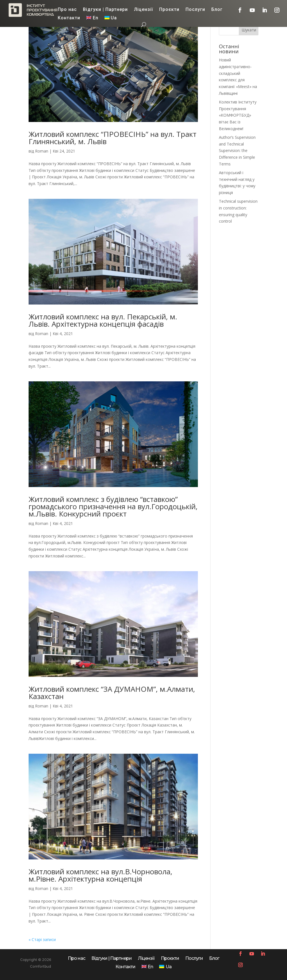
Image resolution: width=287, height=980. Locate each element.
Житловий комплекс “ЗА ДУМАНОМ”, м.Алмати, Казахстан (112, 693)
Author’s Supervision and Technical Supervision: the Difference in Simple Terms (237, 151)
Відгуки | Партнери (105, 10)
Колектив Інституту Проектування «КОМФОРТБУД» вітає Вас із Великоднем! (238, 115)
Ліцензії (143, 10)
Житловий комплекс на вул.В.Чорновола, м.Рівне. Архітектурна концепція (100, 875)
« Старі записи (42, 939)
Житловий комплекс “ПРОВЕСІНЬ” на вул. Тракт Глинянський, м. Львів (113, 138)
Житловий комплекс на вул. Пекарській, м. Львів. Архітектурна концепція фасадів (103, 320)
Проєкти (169, 10)
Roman (42, 151)
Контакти (69, 18)
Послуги (195, 10)
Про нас (67, 10)
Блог (217, 10)
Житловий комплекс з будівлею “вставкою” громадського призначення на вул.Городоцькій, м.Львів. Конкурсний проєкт (113, 506)
